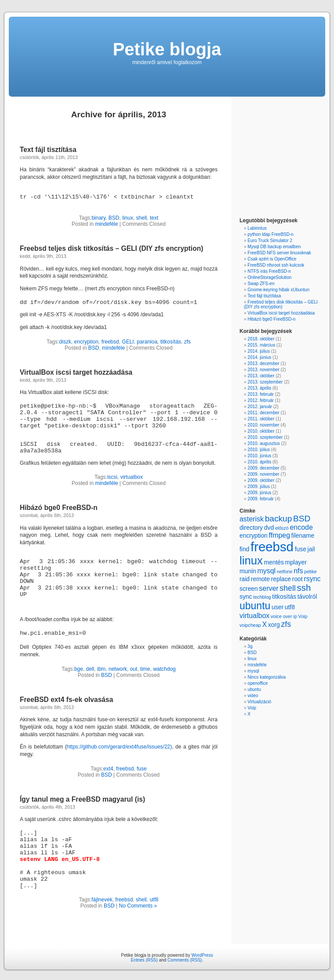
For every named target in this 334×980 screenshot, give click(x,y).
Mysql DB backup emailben (274, 247)
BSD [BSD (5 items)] (302, 519)
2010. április (259, 462)
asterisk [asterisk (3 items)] (252, 519)
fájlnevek (102, 900)
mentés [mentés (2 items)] (274, 562)
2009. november (263, 474)
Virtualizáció (259, 702)
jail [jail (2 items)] (311, 549)
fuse (142, 769)
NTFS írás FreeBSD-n (269, 271)
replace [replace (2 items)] (281, 579)
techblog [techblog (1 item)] (262, 597)
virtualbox (132, 477)
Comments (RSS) (185, 960)
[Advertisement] (266, 158)
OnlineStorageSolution (269, 277)
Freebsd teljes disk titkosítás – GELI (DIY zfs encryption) (111, 248)
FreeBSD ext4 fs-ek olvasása (66, 700)
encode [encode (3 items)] (301, 527)
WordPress (202, 955)
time (145, 669)
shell (142, 218)
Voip (252, 708)
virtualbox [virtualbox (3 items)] (254, 616)
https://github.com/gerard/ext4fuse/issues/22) (119, 747)
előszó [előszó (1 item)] (282, 528)
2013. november (263, 370)
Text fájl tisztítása (48, 150)
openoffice (258, 683)
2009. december (263, 468)
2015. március (261, 345)
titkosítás (171, 342)
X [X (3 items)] (264, 624)
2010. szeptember (265, 437)
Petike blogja (167, 49)
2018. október (261, 339)
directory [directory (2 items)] (251, 528)
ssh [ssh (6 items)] (304, 588)
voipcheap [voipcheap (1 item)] (250, 625)
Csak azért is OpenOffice (272, 259)
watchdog (164, 669)
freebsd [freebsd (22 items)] (272, 547)
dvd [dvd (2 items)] (269, 528)
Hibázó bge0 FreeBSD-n (59, 508)
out (134, 669)
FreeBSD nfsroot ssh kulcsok (276, 265)
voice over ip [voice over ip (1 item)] (284, 616)
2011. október (261, 419)
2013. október (261, 376)
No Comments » (138, 906)
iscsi (112, 477)
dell (90, 669)
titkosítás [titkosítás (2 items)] (284, 597)
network (118, 669)
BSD (114, 218)
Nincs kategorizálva (267, 677)
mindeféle (106, 224)
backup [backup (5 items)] (279, 519)
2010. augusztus (263, 443)
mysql (253, 671)
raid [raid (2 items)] (245, 579)
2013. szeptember (265, 382)
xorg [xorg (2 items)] (274, 625)
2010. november (263, 425)
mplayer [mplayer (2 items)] (296, 562)
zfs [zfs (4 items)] (286, 624)
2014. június (259, 357)
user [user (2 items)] (278, 607)
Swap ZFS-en (261, 284)
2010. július (259, 450)
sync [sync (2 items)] (246, 597)
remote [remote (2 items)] (260, 579)
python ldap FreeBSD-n (270, 234)
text (154, 218)
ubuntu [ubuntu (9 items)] (255, 606)
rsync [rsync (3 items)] (312, 579)
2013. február (261, 394)
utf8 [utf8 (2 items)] (290, 607)
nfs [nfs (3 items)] (298, 571)
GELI (128, 342)
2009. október (261, 480)
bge (79, 669)
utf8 (154, 900)
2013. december (263, 363)
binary (98, 218)
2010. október (261, 431)
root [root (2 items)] (298, 579)
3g (250, 646)
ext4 (108, 769)
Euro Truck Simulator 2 (270, 240)
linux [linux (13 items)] (251, 561)
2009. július (259, 486)
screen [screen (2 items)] (249, 589)
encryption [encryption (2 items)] (254, 535)
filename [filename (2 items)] (303, 535)
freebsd (110, 342)
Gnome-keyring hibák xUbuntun (278, 290)
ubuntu (254, 689)
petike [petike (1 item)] (310, 571)
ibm (101, 669)
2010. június (259, 456)
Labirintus (257, 228)
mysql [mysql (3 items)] (266, 571)
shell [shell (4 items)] (287, 588)
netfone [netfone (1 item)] (285, 571)
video (253, 696)
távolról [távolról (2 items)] (307, 597)
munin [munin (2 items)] (248, 571)
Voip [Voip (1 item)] (303, 616)
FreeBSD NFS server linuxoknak (279, 253)
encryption (86, 342)
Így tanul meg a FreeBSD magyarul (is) (82, 799)
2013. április (259, 388)
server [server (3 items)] (269, 588)
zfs (187, 342)
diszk (65, 342)
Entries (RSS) (144, 960)
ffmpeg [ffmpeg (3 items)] (280, 535)
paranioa (147, 342)
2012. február (261, 400)
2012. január (260, 407)
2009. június (259, 493)
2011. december (263, 413)
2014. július (259, 351)
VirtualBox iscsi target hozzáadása (76, 372)
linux (128, 218)
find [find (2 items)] (244, 549)
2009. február (261, 499)
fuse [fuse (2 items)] (301, 549)
